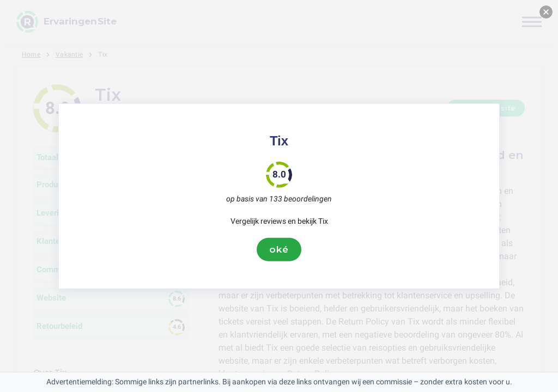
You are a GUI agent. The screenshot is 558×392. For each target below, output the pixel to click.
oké (279, 249)
